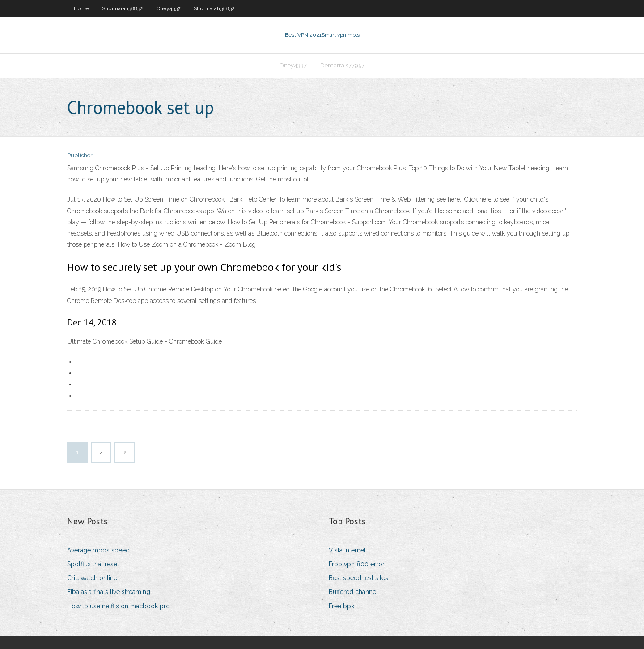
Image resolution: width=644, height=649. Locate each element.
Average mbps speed (98, 550)
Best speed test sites (358, 578)
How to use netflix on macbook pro (119, 606)
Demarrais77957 (342, 65)
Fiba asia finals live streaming (109, 592)
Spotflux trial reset (93, 564)
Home (81, 8)
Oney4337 (168, 8)
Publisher (80, 155)
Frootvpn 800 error (357, 564)
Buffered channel (353, 592)
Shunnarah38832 (123, 8)
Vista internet (347, 550)
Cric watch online (92, 578)
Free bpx (341, 606)
